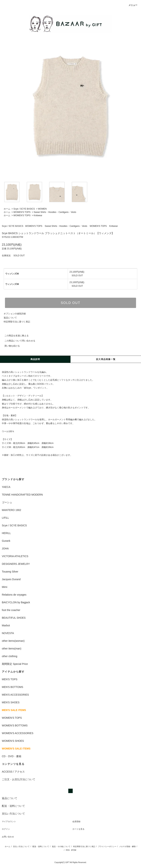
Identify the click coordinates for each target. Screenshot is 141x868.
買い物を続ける (10, 346)
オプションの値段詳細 (15, 314)
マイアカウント (9, 821)
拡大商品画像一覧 (106, 359)
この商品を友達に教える (14, 336)
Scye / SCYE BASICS (24, 209)
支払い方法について (21, 846)
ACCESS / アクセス (13, 772)
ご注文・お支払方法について (19, 779)
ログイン (6, 829)
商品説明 (35, 359)
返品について (10, 318)
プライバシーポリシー (107, 846)
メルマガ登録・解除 (127, 846)
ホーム (7, 209)
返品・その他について (61, 846)
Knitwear (38, 215)
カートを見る (78, 829)
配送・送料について (41, 846)
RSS (68, 850)
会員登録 (76, 821)
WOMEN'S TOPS (22, 212)
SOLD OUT (70, 303)
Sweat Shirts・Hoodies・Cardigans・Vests (55, 212)
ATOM (74, 850)
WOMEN (42, 209)
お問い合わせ (8, 837)
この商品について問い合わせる (18, 341)
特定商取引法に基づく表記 (17, 322)
